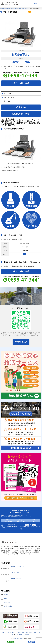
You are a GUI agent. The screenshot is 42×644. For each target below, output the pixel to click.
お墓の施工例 (19, 634)
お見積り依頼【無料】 (21, 83)
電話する (31, 641)
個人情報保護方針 (9, 606)
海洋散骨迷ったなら (16, 578)
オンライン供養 (15, 572)
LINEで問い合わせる (21, 342)
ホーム (4, 633)
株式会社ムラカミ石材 (18, 638)
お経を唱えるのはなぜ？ (17, 566)
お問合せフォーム (9, 598)
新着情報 (27, 634)
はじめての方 (11, 633)
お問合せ (11, 641)
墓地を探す (29, 633)
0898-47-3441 (7, 602)
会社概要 (6, 595)
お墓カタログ (20, 633)
